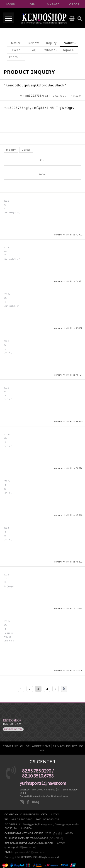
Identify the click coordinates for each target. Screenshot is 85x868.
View (42, 216)
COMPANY (10, 746)
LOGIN (11, 4)
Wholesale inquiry (52, 50)
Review (34, 43)
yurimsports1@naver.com (30, 852)
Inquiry (51, 43)
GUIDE (25, 746)
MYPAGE (53, 4)
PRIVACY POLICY (65, 746)
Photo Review (17, 57)
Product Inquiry (70, 43)
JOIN (32, 4)
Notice (16, 43)
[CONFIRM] (56, 838)
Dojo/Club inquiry (70, 50)
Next (64, 689)
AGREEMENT (41, 746)
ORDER (74, 4)
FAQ (34, 50)
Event (16, 50)
